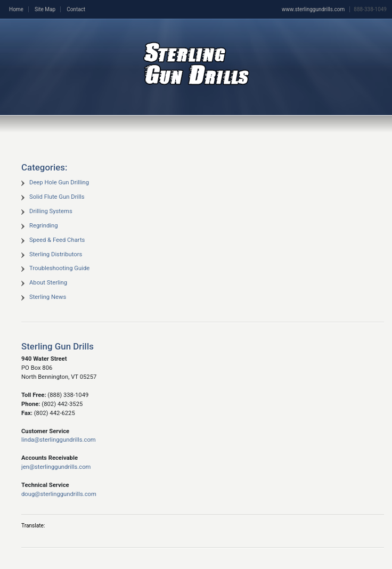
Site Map (45, 9)
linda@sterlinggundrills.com (59, 440)
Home (16, 9)
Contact (76, 9)
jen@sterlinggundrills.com (56, 467)
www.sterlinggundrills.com (313, 9)
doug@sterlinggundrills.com (59, 494)
